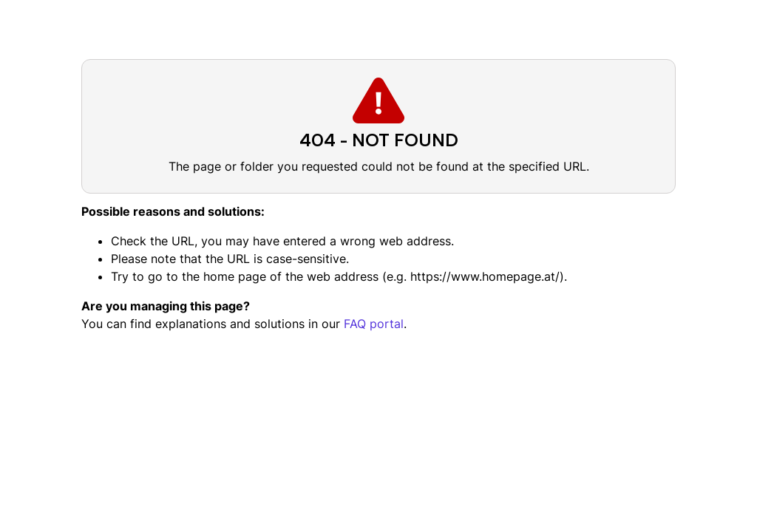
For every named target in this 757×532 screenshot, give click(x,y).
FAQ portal (374, 324)
